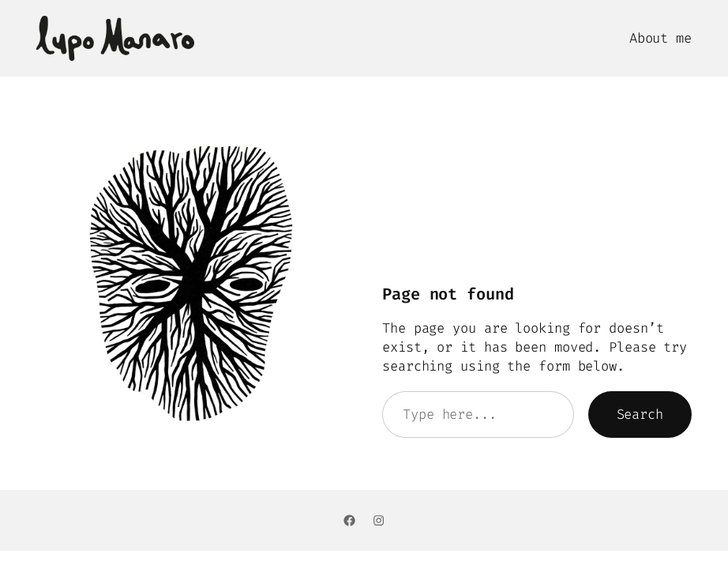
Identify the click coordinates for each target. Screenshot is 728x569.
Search (640, 415)
